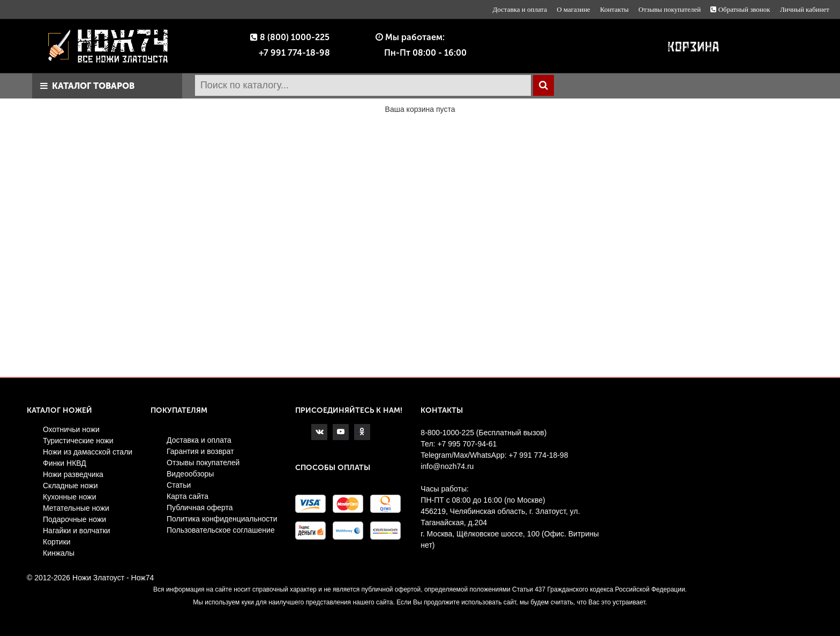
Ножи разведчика (73, 474)
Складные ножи (70, 486)
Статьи (179, 485)
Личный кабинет (805, 9)
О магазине (573, 9)
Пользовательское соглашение (221, 530)
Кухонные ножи (70, 497)
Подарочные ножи (74, 519)
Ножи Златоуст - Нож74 (113, 578)
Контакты (614, 9)
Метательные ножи (76, 508)
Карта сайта (187, 496)
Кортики (57, 542)
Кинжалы (59, 553)
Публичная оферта (200, 508)
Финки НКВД (65, 463)
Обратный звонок (740, 9)
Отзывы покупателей (670, 9)
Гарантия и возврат (200, 451)
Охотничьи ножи (71, 429)
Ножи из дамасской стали (88, 452)
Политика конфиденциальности (222, 519)
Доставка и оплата (520, 9)
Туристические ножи (78, 441)
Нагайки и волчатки (77, 531)
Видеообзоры (190, 474)
